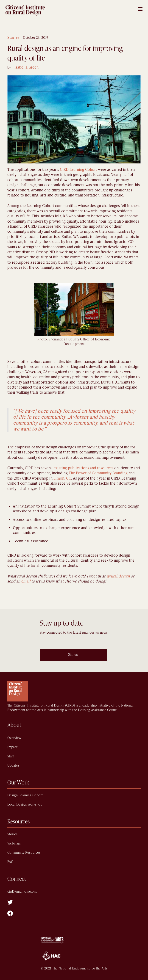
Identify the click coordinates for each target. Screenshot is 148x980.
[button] (140, 8)
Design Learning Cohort (25, 795)
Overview (14, 738)
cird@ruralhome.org (22, 892)
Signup (73, 655)
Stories (13, 37)
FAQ (10, 862)
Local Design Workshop (25, 805)
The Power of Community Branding (98, 473)
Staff (11, 756)
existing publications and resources (84, 468)
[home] (25, 10)
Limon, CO (62, 478)
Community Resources (24, 853)
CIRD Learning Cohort (78, 170)
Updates (13, 766)
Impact (12, 747)
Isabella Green (27, 67)
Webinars (14, 843)
